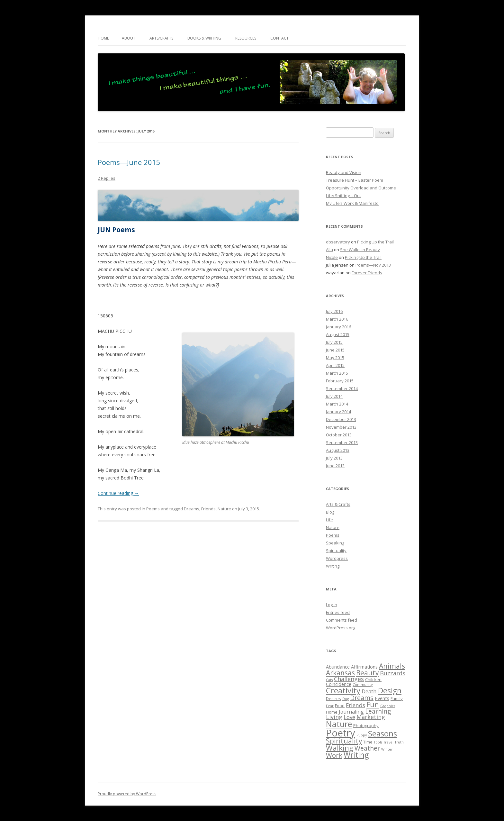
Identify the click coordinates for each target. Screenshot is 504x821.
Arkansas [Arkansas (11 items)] (340, 673)
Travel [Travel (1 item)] (388, 742)
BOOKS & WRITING (204, 38)
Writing (333, 566)
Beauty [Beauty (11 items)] (367, 673)
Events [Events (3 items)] (382, 698)
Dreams (192, 509)
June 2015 (335, 350)
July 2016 (334, 311)
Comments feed (342, 620)
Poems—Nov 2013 (373, 265)
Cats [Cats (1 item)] (329, 680)
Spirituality (336, 551)
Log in (332, 605)
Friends (208, 509)
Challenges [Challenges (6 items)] (349, 679)
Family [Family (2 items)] (397, 698)
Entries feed (338, 612)
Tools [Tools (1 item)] (378, 742)
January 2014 (338, 412)
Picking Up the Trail (375, 242)
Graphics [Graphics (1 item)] (388, 706)
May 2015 (335, 358)
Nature (224, 509)
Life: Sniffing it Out (343, 196)
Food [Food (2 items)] (340, 706)
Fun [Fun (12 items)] (373, 704)
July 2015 (334, 342)
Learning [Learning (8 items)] (378, 711)
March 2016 (337, 319)
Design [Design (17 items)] (390, 690)
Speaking (335, 543)
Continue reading (118, 493)
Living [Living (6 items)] (334, 717)
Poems (153, 509)
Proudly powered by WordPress (127, 794)
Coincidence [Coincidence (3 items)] (339, 684)
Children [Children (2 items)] (373, 680)
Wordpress (337, 558)
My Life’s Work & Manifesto (352, 203)
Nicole (332, 257)
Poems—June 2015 (129, 162)
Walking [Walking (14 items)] (340, 748)
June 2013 (335, 466)
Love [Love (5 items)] (349, 717)
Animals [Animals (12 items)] (392, 666)
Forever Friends (367, 273)
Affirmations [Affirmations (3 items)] (364, 667)
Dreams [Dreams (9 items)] (362, 698)
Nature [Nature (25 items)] (339, 724)
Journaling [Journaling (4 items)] (351, 712)
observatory (338, 242)
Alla (329, 250)
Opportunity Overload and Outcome (361, 188)
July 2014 (334, 396)
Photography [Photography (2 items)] (366, 725)
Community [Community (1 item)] (363, 685)
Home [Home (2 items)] (332, 712)
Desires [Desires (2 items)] (333, 698)
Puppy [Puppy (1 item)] (362, 735)
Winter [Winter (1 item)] (387, 749)
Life (329, 520)
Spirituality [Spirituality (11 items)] (344, 741)
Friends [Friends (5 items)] (355, 705)
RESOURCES (246, 38)
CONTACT (279, 38)
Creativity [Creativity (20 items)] (343, 690)
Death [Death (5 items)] (369, 691)
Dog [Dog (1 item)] (346, 699)
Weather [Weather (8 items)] (367, 748)
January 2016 (338, 327)
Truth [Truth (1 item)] (399, 742)
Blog (330, 512)
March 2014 (337, 404)
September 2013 (342, 442)
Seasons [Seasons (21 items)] (382, 733)
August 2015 (338, 334)
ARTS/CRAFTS (161, 38)
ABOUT (129, 38)
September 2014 (342, 388)
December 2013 (341, 419)
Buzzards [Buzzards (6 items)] (393, 673)
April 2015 (335, 365)
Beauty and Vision (344, 172)
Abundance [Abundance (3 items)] (338, 667)
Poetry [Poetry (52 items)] (341, 733)
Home (103, 38)
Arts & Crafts (338, 504)
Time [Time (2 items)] (368, 742)
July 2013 (334, 458)
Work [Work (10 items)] (334, 755)
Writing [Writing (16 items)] (356, 755)
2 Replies (107, 178)
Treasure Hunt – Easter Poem (355, 180)
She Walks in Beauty (360, 250)
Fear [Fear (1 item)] (330, 706)
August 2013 (338, 450)
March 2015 (337, 373)
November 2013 (341, 427)
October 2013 (339, 435)
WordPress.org (341, 628)
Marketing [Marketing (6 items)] (371, 717)
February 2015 (340, 381)
